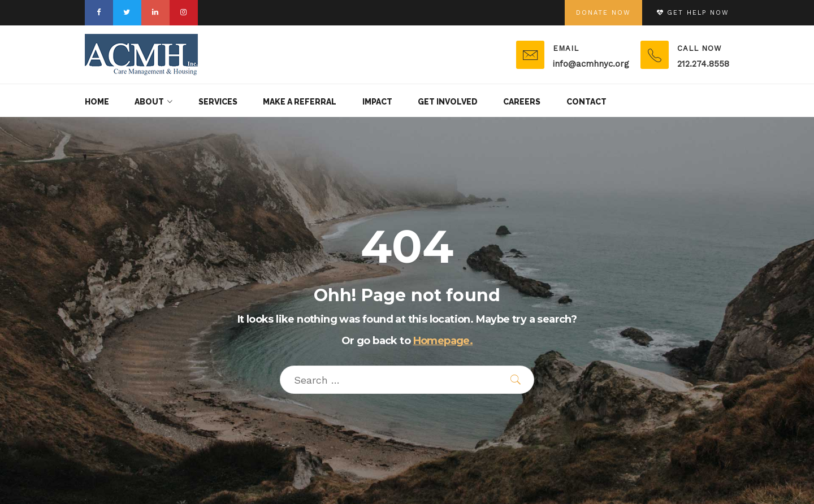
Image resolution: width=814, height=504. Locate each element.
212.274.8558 (703, 64)
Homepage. (443, 341)
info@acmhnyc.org (591, 64)
